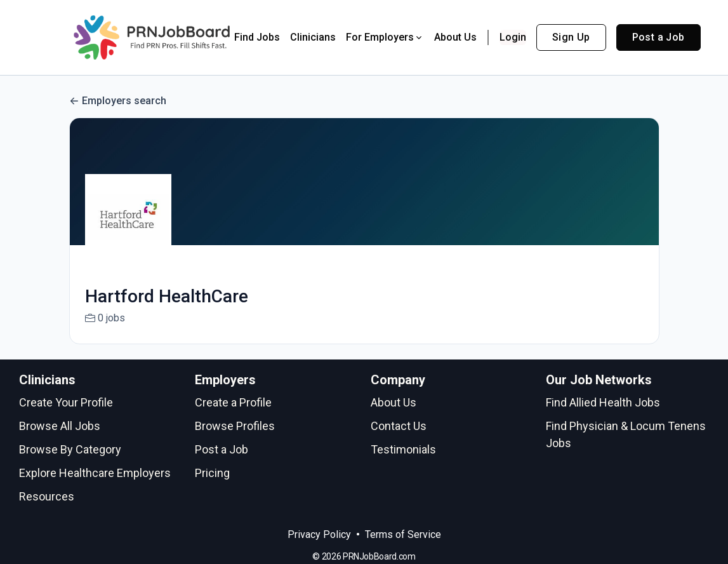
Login (513, 37)
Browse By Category (70, 449)
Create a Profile (233, 402)
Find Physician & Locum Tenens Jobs (626, 434)
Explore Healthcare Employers (95, 473)
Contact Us (399, 426)
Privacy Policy (319, 534)
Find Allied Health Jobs (603, 402)
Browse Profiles (235, 426)
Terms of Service (403, 534)
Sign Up (571, 37)
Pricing (212, 473)
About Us (455, 37)
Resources (47, 496)
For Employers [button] (385, 37)
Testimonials (403, 449)
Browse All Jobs (60, 426)
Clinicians (313, 37)
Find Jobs (257, 37)
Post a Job (659, 37)
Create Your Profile (66, 402)
